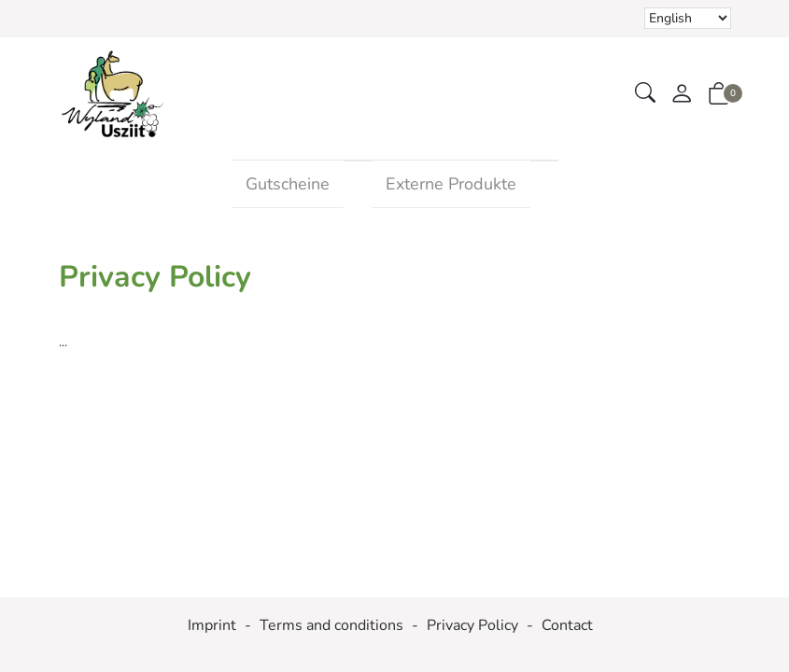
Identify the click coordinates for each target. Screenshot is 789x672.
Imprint (212, 626)
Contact (567, 626)
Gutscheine (288, 184)
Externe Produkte (451, 184)
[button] (645, 94)
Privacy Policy (472, 626)
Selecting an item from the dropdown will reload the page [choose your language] (688, 18)
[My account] (682, 95)
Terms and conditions (331, 626)
